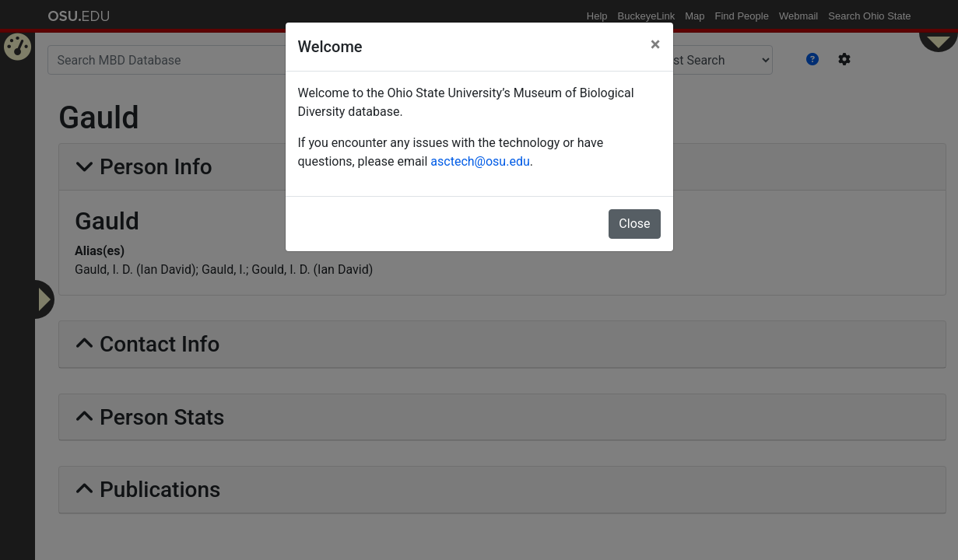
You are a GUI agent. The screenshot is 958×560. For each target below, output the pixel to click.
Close (634, 224)
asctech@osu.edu (480, 161)
